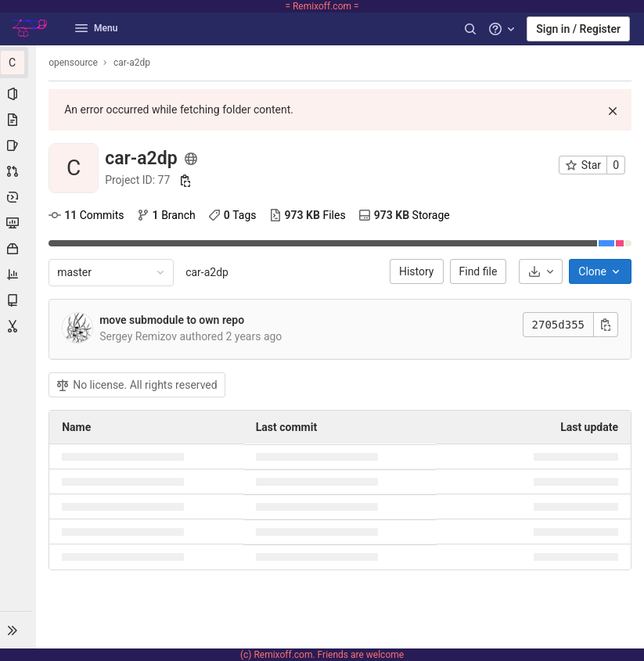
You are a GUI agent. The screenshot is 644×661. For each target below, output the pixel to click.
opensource (75, 63)
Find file (479, 271)
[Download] (541, 271)
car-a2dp (209, 272)
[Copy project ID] (187, 181)
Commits (88, 215)
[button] (19, 630)
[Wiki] (19, 300)
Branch (167, 215)
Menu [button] (96, 28)
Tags (234, 215)
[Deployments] (19, 197)
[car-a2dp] (19, 63)
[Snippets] (19, 326)
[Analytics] (19, 275)
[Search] (470, 29)
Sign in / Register (578, 29)
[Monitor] (19, 223)
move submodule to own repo (173, 320)
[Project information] (19, 94)
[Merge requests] (19, 171)
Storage (406, 215)
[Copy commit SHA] (606, 325)
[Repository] (19, 120)
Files (308, 215)
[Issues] (19, 145)
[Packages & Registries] (19, 249)
